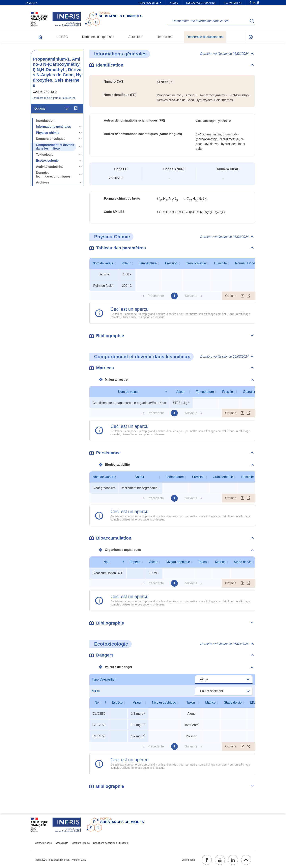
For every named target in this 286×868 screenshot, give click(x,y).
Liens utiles (164, 37)
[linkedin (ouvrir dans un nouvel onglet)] (233, 860)
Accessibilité (62, 843)
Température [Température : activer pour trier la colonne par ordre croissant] (148, 263)
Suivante (191, 296)
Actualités (135, 37)
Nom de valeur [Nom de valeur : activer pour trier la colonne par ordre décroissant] (128, 392)
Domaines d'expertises (98, 37)
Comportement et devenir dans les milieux (55, 147)
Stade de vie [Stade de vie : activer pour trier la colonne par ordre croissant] (243, 562)
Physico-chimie (48, 133)
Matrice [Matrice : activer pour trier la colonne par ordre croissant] (220, 562)
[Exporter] (76, 108)
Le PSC (62, 37)
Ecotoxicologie (47, 161)
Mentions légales (81, 843)
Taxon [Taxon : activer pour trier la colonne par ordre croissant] (202, 562)
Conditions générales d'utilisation (111, 843)
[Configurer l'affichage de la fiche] (67, 108)
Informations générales (53, 127)
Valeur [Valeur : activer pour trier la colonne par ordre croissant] (126, 263)
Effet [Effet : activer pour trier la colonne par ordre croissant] (253, 702)
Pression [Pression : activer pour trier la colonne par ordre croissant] (171, 263)
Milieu (96, 691)
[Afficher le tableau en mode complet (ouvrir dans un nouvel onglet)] (249, 296)
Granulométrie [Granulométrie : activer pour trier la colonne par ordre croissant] (196, 263)
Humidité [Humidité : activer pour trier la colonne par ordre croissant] (221, 263)
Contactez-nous (43, 843)
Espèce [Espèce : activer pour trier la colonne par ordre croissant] (135, 562)
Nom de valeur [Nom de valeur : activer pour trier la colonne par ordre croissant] (103, 263)
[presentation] (182, 199)
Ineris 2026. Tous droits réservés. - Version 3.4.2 (60, 860)
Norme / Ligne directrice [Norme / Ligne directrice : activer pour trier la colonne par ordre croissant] (252, 263)
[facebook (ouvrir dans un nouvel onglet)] (207, 860)
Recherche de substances (205, 37)
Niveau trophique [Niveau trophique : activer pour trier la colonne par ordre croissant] (178, 562)
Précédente (156, 296)
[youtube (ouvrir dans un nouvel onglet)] (220, 860)
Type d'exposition (104, 679)
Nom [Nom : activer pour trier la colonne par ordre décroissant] (107, 562)
